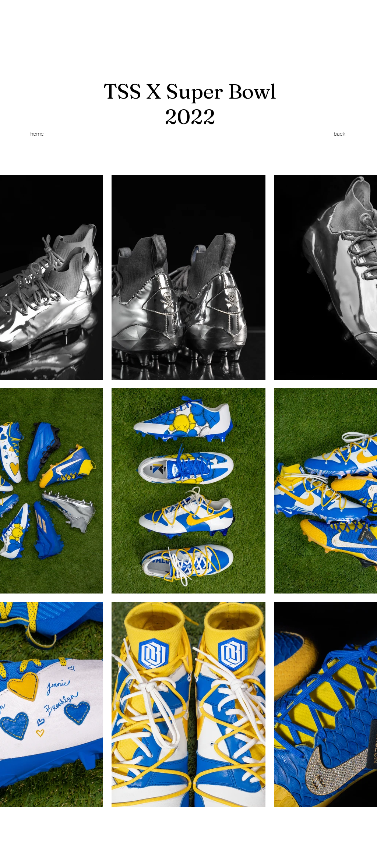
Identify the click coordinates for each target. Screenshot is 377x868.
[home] (37, 134)
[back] (339, 134)
